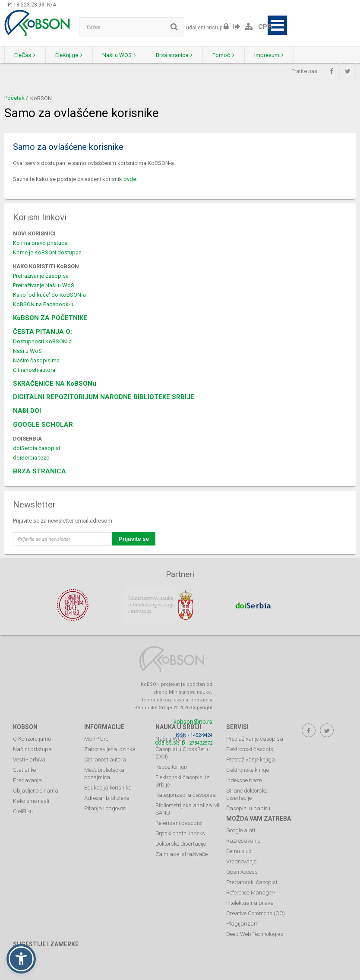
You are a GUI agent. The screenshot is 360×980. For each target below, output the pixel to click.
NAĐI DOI (27, 411)
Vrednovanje (241, 861)
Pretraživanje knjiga (251, 759)
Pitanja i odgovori (105, 808)
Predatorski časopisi (252, 882)
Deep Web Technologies (255, 934)
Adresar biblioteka (107, 798)
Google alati (241, 830)
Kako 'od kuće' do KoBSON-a (49, 295)
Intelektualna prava (250, 902)
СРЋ (265, 27)
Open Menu (277, 25)
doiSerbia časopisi (36, 448)
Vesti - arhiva (29, 759)
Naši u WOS (125, 55)
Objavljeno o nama (36, 790)
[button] (21, 959)
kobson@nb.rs (193, 721)
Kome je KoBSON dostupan (47, 252)
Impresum (281, 55)
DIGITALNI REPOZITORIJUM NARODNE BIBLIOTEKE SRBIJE (104, 397)
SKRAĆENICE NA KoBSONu (55, 384)
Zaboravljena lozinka (110, 749)
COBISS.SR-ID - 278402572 (184, 743)
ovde (130, 179)
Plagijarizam (242, 923)
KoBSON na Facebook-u (43, 304)
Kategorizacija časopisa (186, 794)
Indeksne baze (244, 780)
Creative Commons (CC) (256, 913)
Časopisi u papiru (248, 808)
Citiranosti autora (34, 370)
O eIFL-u (23, 811)
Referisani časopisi (179, 823)
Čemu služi (239, 851)
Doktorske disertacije (181, 843)
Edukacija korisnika (108, 787)
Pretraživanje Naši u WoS (44, 285)
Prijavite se (134, 539)
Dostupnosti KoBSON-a (42, 341)
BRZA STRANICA (39, 471)
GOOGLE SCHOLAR (43, 425)
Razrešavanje (243, 840)
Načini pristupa (32, 749)
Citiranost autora (105, 759)
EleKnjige (72, 55)
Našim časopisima (36, 360)
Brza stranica (182, 55)
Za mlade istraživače (182, 854)
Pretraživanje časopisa (41, 276)
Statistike (24, 769)
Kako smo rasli (31, 801)
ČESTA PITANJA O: (43, 332)
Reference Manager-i (251, 892)
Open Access (242, 871)
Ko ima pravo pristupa (40, 243)
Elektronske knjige (248, 769)
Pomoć (233, 55)
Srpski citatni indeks (180, 833)
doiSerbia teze (31, 458)
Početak (14, 98)
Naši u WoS (27, 351)
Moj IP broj (97, 738)
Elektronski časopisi (250, 749)
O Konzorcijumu (32, 738)
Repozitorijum (172, 766)
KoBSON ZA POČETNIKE (50, 318)
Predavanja (27, 780)
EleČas (26, 55)
